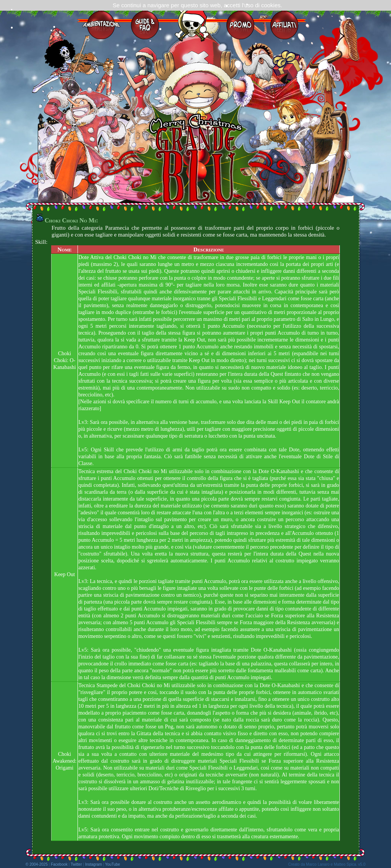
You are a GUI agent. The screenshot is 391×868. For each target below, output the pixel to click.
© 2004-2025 (37, 864)
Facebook (59, 864)
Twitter (76, 864)
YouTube (112, 864)
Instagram (94, 864)
